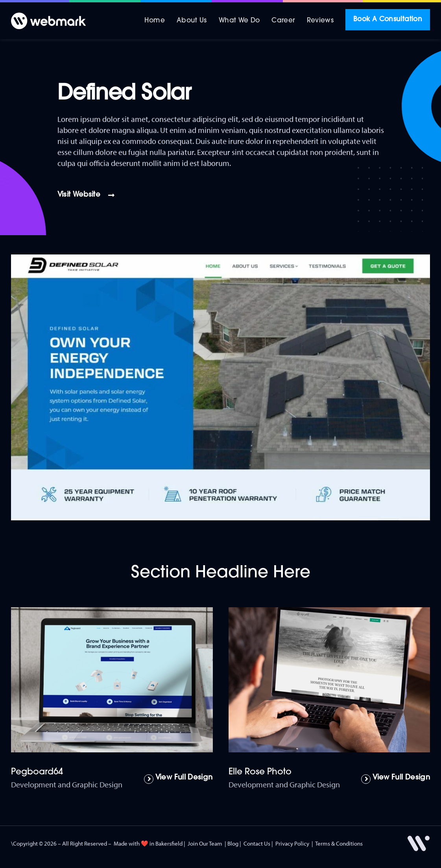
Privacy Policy (292, 843)
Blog (233, 843)
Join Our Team (205, 843)
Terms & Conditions (339, 843)
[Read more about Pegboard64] (178, 779)
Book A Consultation (388, 19)
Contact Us (257, 843)
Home (154, 21)
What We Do (239, 21)
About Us (192, 21)
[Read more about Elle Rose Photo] (396, 779)
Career (283, 21)
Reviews (320, 21)
